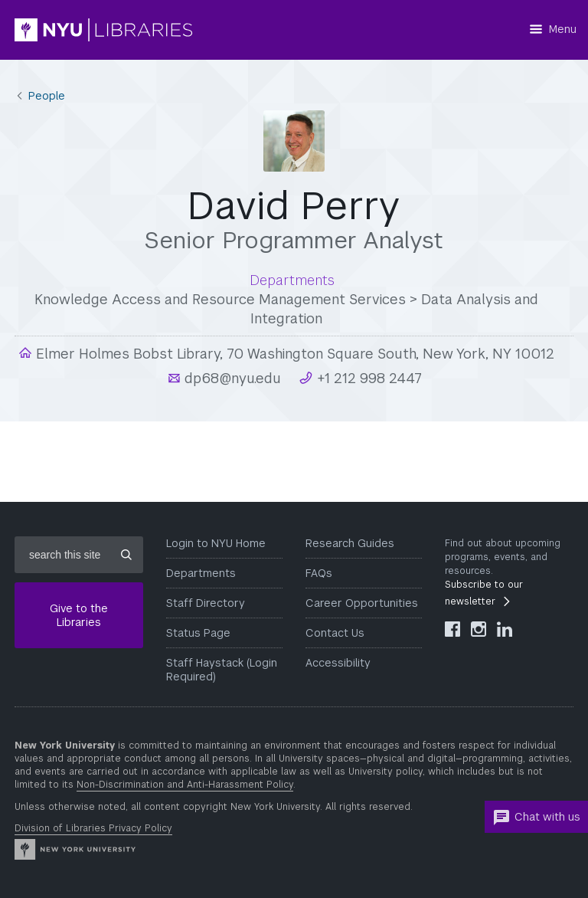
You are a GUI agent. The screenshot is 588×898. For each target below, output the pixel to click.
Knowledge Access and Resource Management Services (220, 299)
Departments (201, 573)
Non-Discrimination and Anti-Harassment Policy (185, 785)
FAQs (319, 573)
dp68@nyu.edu (231, 378)
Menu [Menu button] (563, 29)
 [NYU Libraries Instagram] (479, 629)
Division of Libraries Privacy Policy (93, 828)
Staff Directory (206, 603)
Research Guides (350, 543)
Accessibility (338, 663)
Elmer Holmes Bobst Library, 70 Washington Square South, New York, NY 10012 (293, 354)
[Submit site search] (126, 555)
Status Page (198, 633)
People (47, 96)
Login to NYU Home (216, 543)
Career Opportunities (362, 603)
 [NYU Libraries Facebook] (452, 629)
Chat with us (536, 818)
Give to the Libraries (79, 615)
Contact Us (335, 633)
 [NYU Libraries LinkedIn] (505, 629)
